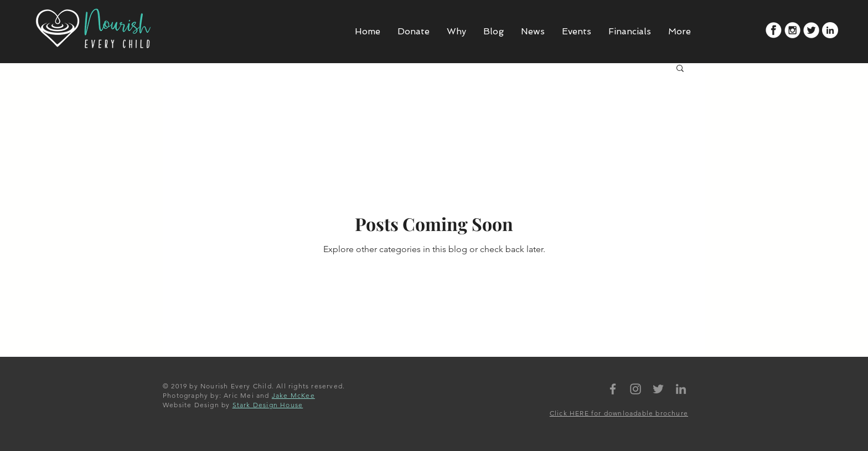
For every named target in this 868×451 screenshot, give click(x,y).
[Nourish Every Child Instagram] (635, 389)
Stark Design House (268, 405)
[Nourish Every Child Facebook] (613, 389)
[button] (680, 69)
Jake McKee (293, 395)
